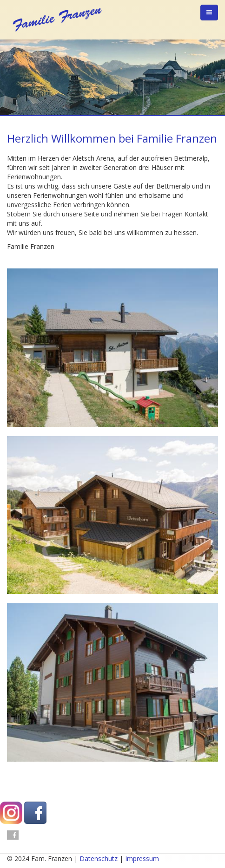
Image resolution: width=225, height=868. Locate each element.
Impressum (142, 858)
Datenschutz (99, 858)
